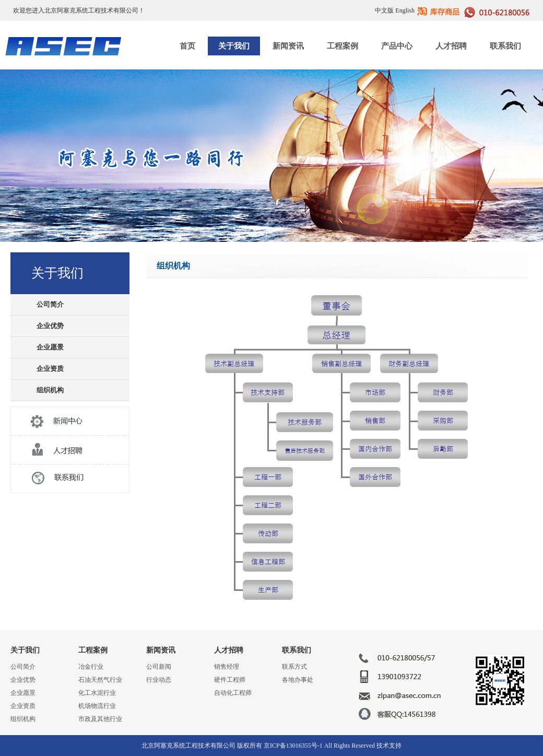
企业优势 (50, 326)
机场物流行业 (97, 706)
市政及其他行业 (100, 719)
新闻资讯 (288, 46)
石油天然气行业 (100, 680)
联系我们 (505, 46)
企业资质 (50, 369)
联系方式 (294, 667)
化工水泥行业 (97, 693)
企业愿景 (50, 347)
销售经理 (227, 667)
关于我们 (234, 46)
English (405, 10)
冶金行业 (91, 667)
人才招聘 (451, 46)
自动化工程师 (233, 693)
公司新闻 (159, 667)
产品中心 (397, 46)
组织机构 (50, 390)
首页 (187, 46)
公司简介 (50, 304)
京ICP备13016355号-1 (293, 746)
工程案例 (343, 46)
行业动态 (159, 680)
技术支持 (389, 746)
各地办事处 (298, 680)
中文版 (384, 10)
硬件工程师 (230, 680)
